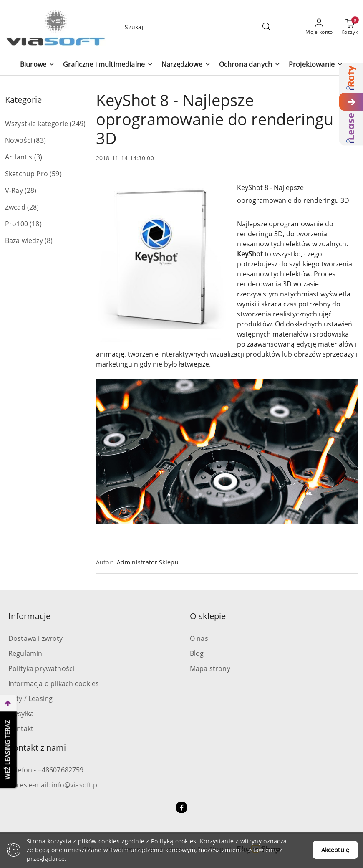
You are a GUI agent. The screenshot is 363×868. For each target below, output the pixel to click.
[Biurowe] (37, 65)
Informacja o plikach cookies (54, 683)
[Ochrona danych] (250, 65)
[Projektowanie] (316, 65)
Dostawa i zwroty (36, 638)
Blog (197, 653)
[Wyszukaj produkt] (198, 27)
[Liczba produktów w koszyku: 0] (350, 27)
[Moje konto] (319, 27)
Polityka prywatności (41, 668)
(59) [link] (56, 174)
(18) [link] (36, 224)
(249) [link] (78, 124)
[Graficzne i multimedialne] (108, 65)
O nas (199, 638)
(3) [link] (38, 157)
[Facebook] (181, 807)
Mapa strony (210, 668)
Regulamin (25, 653)
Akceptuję (335, 850)
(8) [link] (49, 240)
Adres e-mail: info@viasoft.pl (54, 785)
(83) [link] (40, 140)
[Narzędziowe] (186, 65)
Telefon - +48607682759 (46, 770)
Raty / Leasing (30, 698)
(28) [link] (31, 190)
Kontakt (21, 729)
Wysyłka (21, 714)
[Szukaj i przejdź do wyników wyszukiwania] (266, 27)
